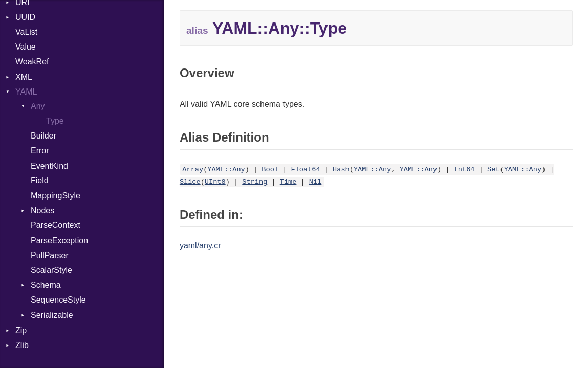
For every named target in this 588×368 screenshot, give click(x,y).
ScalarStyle (51, 270)
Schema (46, 285)
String (255, 182)
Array (193, 169)
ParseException (59, 240)
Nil (315, 182)
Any (38, 106)
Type (55, 121)
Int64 (464, 169)
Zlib (22, 345)
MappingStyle (56, 195)
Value (26, 47)
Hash (341, 169)
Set (493, 169)
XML (24, 77)
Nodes (42, 210)
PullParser (50, 255)
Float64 (305, 169)
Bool (270, 169)
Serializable (52, 315)
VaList (26, 32)
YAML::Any (226, 169)
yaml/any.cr (200, 246)
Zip (21, 330)
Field (40, 181)
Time (288, 182)
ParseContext (56, 225)
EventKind (49, 166)
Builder (43, 136)
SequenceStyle (58, 300)
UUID (25, 17)
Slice (190, 182)
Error (40, 151)
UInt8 (215, 182)
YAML (26, 92)
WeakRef (32, 62)
